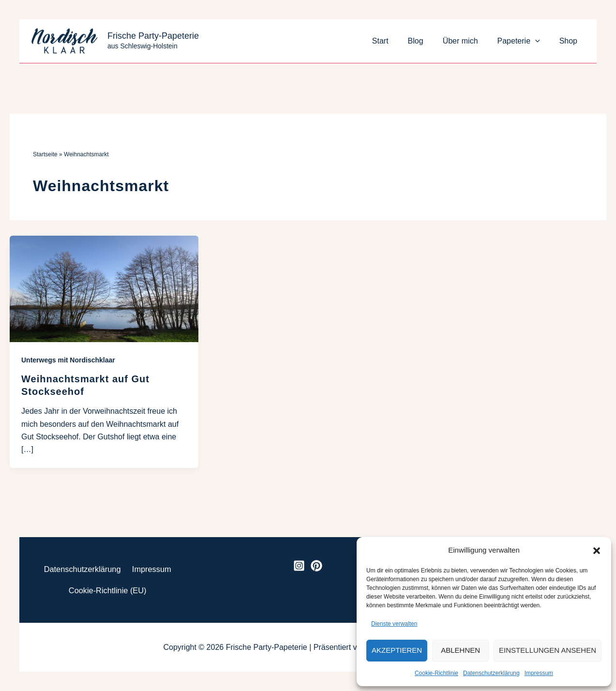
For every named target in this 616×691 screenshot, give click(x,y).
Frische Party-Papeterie (153, 36)
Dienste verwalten (394, 624)
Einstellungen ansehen (548, 650)
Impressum (539, 673)
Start (398, 41)
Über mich (470, 41)
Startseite (45, 154)
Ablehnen (460, 650)
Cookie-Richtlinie (436, 673)
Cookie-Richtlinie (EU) (107, 590)
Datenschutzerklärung (491, 673)
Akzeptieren (397, 650)
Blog (429, 41)
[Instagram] (299, 563)
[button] (597, 551)
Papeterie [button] (525, 41)
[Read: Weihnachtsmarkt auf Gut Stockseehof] (104, 288)
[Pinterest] (316, 563)
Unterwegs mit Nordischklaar (68, 360)
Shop (570, 41)
